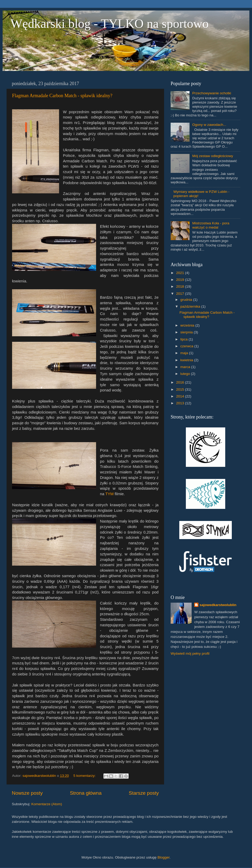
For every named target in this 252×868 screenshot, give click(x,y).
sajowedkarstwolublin (218, 605)
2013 (181, 403)
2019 (181, 280)
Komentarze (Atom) (47, 804)
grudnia (187, 300)
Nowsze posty (27, 793)
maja (185, 353)
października (191, 306)
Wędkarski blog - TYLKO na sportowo (110, 24)
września (188, 325)
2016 (181, 382)
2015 (181, 389)
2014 (181, 396)
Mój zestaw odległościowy (212, 156)
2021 (181, 273)
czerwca (187, 346)
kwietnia (187, 360)
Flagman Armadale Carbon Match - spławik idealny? (62, 96)
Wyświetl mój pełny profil (190, 653)
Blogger (164, 857)
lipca (185, 339)
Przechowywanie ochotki (212, 93)
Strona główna (86, 793)
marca (186, 367)
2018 (181, 286)
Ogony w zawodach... (209, 125)
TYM (109, 494)
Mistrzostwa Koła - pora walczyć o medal (211, 225)
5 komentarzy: (85, 776)
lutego (186, 374)
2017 (181, 294)
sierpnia (187, 332)
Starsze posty (144, 793)
